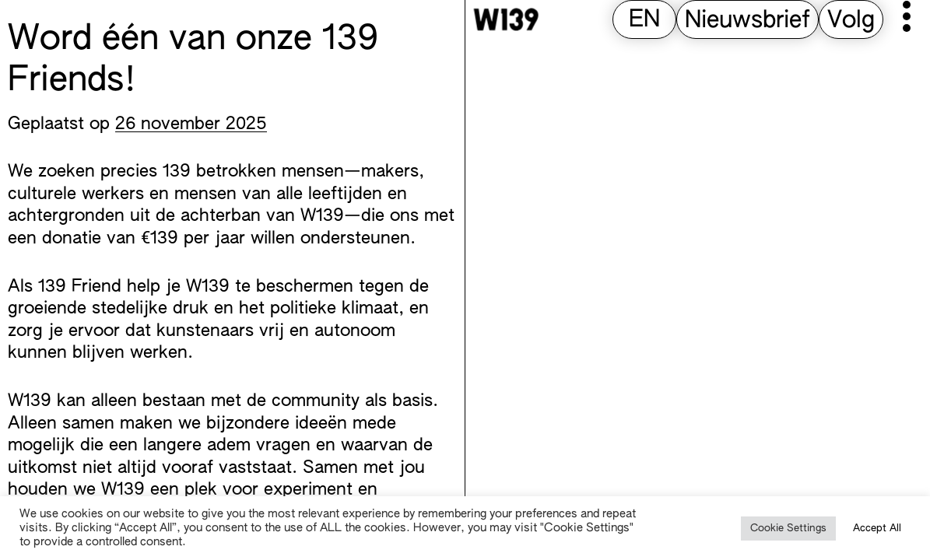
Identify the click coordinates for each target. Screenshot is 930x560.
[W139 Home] (506, 19)
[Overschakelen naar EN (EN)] (644, 21)
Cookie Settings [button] (788, 528)
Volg (851, 21)
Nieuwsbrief (748, 21)
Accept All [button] (877, 528)
